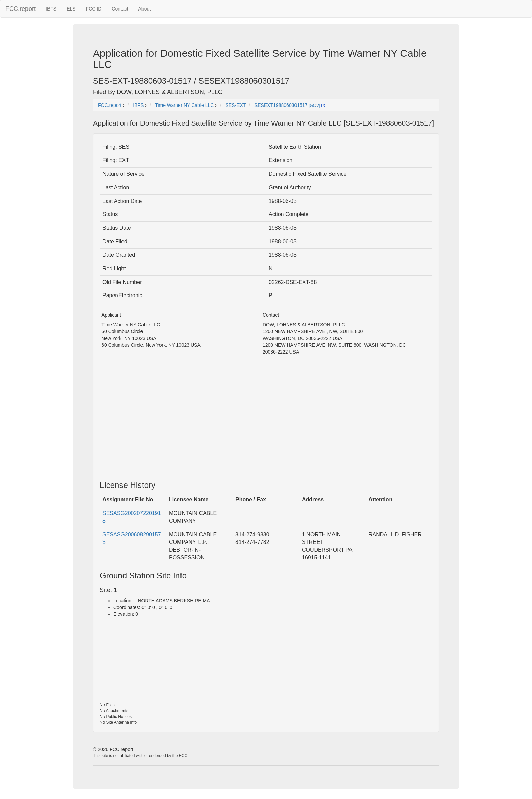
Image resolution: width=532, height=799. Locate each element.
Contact (120, 9)
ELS (71, 9)
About (145, 9)
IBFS (51, 9)
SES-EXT (235, 105)
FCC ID (94, 9)
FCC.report (21, 9)
